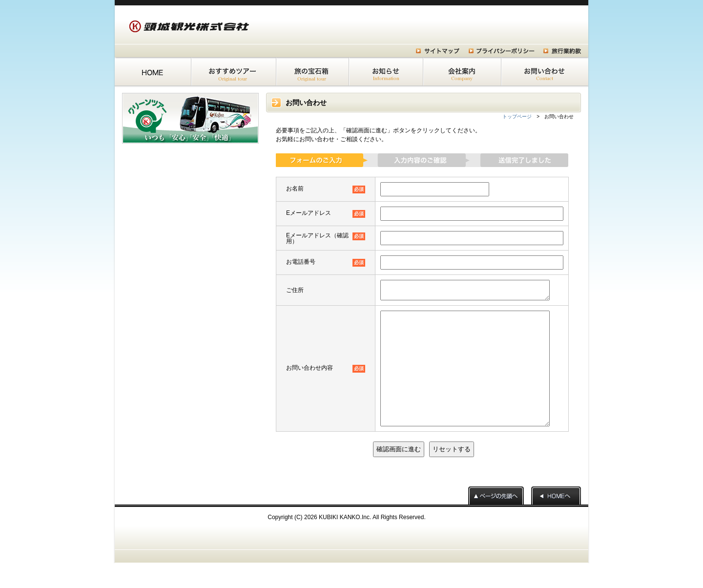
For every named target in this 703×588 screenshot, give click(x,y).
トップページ (517, 116)
